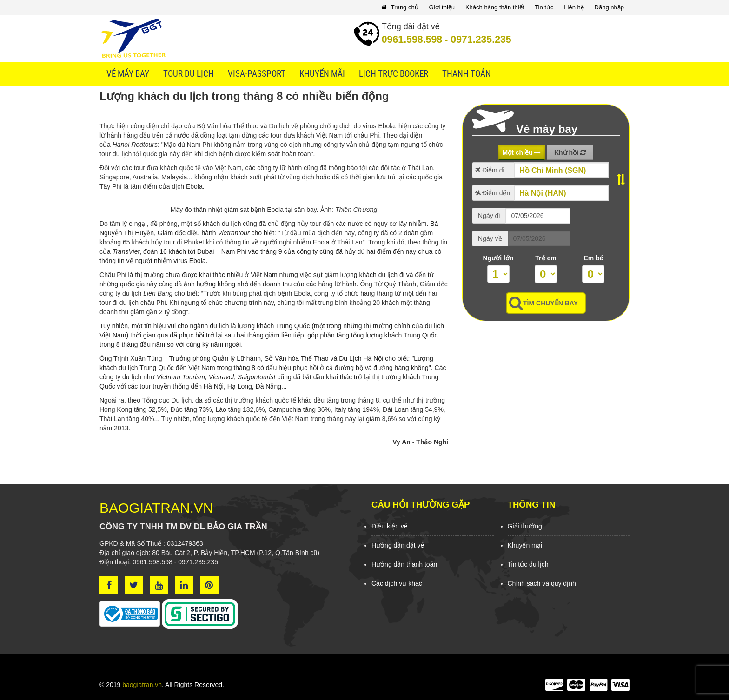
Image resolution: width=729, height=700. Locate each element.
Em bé (593, 258)
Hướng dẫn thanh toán (404, 564)
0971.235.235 (478, 40)
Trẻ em (546, 258)
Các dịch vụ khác (397, 583)
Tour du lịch (189, 74)
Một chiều (522, 152)
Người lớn (498, 258)
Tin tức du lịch (528, 564)
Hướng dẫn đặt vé (398, 545)
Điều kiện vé (389, 526)
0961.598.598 (412, 40)
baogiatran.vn (142, 685)
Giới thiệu (442, 7)
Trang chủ (400, 7)
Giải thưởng (525, 526)
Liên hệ (574, 7)
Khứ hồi (570, 152)
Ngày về (490, 238)
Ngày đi (489, 216)
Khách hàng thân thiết (495, 7)
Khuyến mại (525, 545)
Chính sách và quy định (542, 583)
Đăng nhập (609, 7)
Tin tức (544, 7)
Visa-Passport (257, 74)
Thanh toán (467, 74)
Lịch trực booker (394, 74)
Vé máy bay (128, 74)
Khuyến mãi (322, 74)
